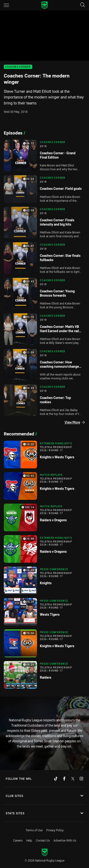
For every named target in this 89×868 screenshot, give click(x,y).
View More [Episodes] (75, 422)
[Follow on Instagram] (81, 779)
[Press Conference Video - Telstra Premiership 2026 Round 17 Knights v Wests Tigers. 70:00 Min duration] (44, 643)
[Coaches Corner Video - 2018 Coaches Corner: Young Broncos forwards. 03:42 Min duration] (44, 294)
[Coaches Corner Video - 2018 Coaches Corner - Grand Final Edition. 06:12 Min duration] (44, 156)
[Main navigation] (6, 5)
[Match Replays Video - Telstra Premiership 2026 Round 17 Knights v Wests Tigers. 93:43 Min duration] (44, 486)
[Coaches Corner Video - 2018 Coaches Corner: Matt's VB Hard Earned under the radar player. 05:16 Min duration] (44, 329)
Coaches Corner (18, 67)
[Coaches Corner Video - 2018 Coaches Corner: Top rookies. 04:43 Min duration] (44, 400)
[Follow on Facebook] (64, 779)
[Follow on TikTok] (56, 779)
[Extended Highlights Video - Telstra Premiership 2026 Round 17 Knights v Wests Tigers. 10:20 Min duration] (44, 455)
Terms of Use (34, 830)
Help (29, 840)
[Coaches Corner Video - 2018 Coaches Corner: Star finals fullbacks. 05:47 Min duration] (44, 258)
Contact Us (43, 840)
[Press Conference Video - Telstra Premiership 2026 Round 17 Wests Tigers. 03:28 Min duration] (44, 612)
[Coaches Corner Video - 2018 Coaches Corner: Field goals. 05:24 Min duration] (44, 189)
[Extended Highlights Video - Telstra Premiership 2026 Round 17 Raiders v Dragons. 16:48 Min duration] (44, 549)
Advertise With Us (65, 840)
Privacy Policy (55, 830)
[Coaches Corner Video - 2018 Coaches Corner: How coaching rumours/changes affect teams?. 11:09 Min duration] (44, 365)
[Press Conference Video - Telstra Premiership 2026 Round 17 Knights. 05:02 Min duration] (44, 580)
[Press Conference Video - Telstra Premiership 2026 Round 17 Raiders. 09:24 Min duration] (44, 675)
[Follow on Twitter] (73, 779)
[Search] (83, 5)
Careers (18, 840)
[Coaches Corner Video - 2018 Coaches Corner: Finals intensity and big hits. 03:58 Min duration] (44, 223)
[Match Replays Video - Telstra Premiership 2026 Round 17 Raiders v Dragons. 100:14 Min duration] (44, 517)
